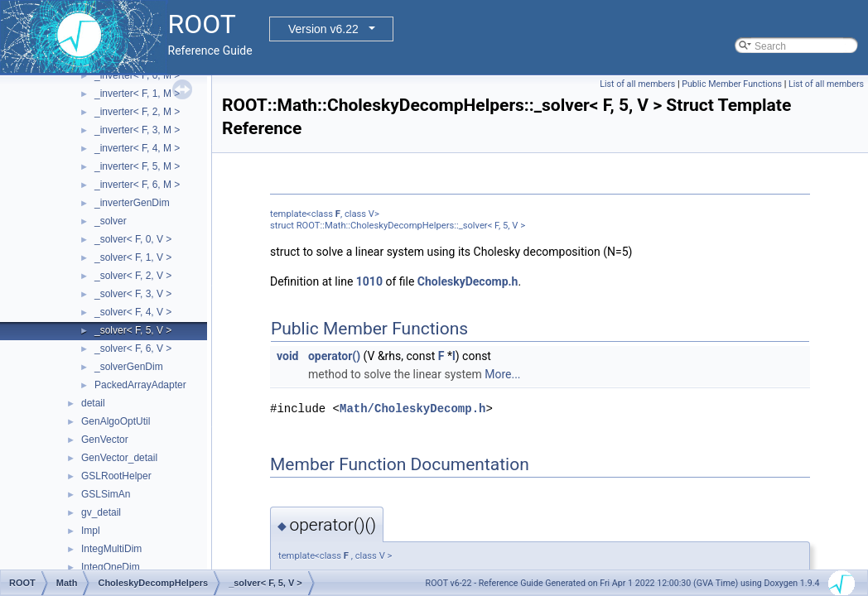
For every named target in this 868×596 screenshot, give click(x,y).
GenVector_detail (119, 458)
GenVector (105, 440)
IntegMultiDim (111, 549)
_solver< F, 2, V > (133, 276)
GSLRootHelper (116, 476)
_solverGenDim (129, 367)
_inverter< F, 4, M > (137, 148)
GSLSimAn (106, 494)
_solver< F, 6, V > (133, 348)
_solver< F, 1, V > (133, 257)
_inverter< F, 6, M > (137, 185)
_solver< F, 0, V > (133, 239)
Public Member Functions (732, 84)
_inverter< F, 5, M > (137, 166)
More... (502, 374)
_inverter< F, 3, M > (137, 130)
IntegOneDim (111, 567)
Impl (91, 531)
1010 (369, 281)
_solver (111, 221)
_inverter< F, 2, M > (137, 112)
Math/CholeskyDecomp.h (412, 409)
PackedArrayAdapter (140, 385)
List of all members (637, 84)
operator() (334, 356)
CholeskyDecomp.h (468, 281)
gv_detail (101, 512)
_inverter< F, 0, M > (137, 75)
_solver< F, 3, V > (133, 294)
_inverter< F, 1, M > (137, 94)
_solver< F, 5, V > (133, 330)
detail (93, 403)
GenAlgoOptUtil (116, 421)
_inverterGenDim (132, 203)
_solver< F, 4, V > (133, 312)
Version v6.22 (323, 29)
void (287, 356)
